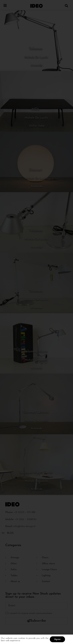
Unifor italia (37, 126)
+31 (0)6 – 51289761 (26, 519)
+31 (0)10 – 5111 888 (25, 512)
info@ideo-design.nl (24, 526)
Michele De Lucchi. (36, 57)
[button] (67, 6)
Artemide (37, 65)
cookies (22, 640)
